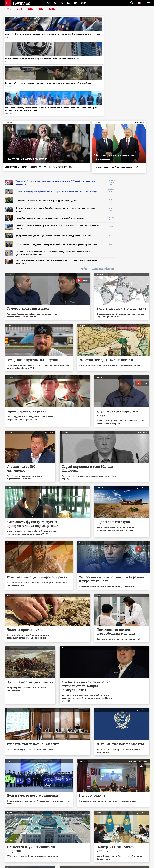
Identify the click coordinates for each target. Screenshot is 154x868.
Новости (8, 9)
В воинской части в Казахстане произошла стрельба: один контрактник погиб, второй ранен (95, 38)
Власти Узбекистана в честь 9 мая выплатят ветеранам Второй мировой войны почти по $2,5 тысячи (20, 38)
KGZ (55, 3)
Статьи (20, 9)
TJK (62, 3)
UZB (76, 3)
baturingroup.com (93, 866)
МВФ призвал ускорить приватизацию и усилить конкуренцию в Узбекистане (57, 37)
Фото (42, 9)
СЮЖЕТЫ (53, 9)
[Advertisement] (135, 146)
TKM (69, 3)
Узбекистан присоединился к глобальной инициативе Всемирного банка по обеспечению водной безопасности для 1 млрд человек (131, 41)
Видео (31, 9)
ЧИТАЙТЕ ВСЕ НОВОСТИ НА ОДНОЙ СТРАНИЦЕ (98, 203)
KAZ (48, 3)
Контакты (10, 862)
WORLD (84, 3)
